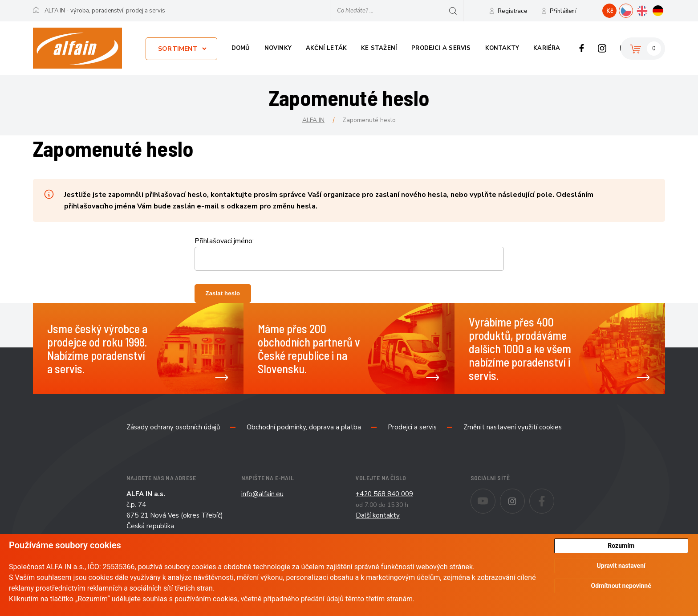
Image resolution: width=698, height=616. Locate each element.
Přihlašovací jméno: (224, 241)
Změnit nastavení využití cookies (513, 427)
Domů (241, 48)
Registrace (512, 11)
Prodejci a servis (441, 48)
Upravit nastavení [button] (621, 566)
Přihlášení (563, 11)
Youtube (495, 495)
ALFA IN (313, 120)
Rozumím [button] (621, 546)
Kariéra (547, 48)
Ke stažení (379, 48)
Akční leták (326, 48)
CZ (633, 10)
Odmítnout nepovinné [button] (621, 586)
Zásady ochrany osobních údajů (173, 427)
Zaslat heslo (223, 293)
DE (665, 10)
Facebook (582, 48)
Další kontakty (378, 515)
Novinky (278, 48)
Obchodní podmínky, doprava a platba (304, 427)
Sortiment (178, 49)
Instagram (602, 48)
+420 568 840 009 (384, 494)
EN (649, 10)
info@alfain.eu (262, 494)
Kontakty (502, 48)
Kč (610, 11)
